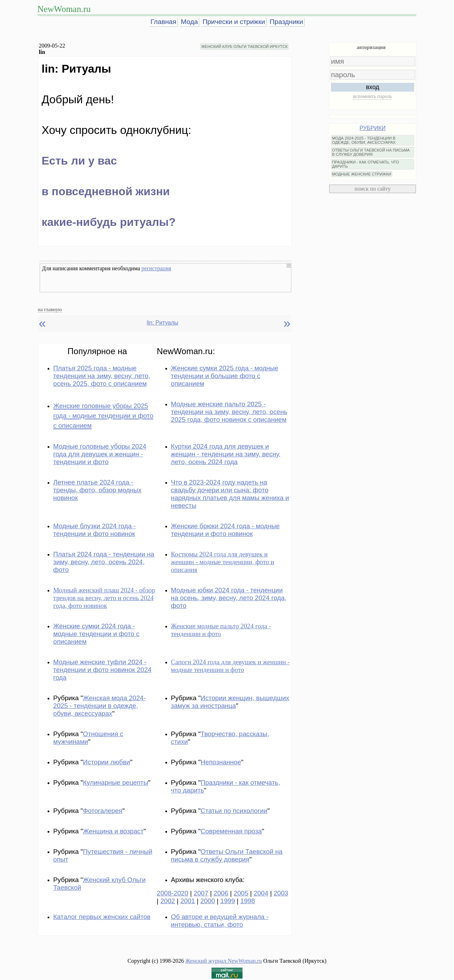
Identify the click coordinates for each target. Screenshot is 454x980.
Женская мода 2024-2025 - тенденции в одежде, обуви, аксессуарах (99, 706)
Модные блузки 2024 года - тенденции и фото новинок (94, 530)
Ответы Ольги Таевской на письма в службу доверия (227, 855)
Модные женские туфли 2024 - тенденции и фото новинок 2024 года (102, 670)
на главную (50, 309)
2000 (208, 901)
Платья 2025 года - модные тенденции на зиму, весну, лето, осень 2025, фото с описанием (102, 376)
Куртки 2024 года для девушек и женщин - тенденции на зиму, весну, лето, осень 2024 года (226, 454)
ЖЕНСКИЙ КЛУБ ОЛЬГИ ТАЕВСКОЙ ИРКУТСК (244, 47)
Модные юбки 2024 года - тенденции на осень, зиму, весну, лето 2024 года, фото (229, 598)
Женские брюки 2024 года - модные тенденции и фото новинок (225, 530)
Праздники (286, 22)
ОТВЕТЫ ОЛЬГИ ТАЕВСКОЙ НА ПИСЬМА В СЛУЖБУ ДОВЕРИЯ (371, 152)
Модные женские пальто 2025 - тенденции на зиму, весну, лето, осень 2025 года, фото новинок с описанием (229, 412)
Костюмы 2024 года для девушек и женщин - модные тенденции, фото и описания (223, 562)
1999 (228, 901)
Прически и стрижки (234, 22)
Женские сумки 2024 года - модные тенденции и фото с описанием (96, 634)
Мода (189, 22)
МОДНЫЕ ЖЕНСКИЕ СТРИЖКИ (362, 174)
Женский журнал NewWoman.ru (224, 961)
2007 (201, 893)
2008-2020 (173, 893)
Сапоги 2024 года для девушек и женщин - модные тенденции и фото (230, 666)
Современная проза (231, 831)
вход (373, 87)
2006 (221, 893)
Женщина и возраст (113, 831)
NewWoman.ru (64, 9)
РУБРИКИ (373, 128)
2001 (188, 901)
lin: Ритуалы (162, 323)
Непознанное (221, 762)
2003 (281, 893)
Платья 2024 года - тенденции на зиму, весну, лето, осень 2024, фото (104, 562)
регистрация (156, 268)
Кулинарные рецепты (115, 782)
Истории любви (106, 762)
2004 (261, 893)
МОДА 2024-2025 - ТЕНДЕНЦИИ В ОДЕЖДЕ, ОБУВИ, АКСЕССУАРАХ (364, 140)
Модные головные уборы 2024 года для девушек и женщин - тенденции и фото (100, 454)
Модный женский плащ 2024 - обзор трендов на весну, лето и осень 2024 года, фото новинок (104, 598)
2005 (241, 893)
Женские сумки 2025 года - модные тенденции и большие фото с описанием (225, 376)
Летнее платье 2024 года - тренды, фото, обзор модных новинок (97, 490)
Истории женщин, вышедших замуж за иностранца (230, 702)
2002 (168, 901)
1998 (248, 901)
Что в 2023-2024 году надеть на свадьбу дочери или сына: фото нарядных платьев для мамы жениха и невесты (230, 494)
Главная (163, 22)
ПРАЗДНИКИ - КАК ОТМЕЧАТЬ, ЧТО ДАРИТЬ (366, 164)
